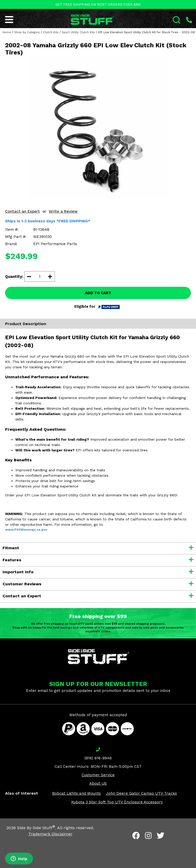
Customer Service (98, 775)
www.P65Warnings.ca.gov (26, 530)
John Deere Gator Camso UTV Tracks (141, 793)
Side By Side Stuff (36, 828)
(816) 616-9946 (98, 758)
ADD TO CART (98, 293)
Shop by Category (27, 32)
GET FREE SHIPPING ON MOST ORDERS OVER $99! (98, 4)
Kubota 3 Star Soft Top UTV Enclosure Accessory (117, 802)
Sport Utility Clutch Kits (78, 32)
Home (7, 32)
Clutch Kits (51, 32)
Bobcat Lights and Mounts (76, 793)
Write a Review (63, 211)
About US (98, 783)
